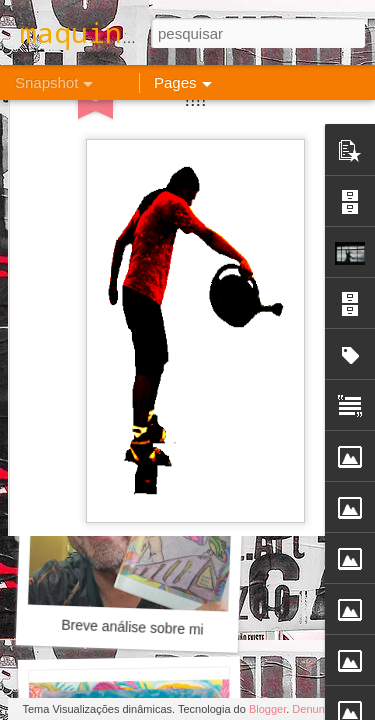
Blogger (267, 709)
